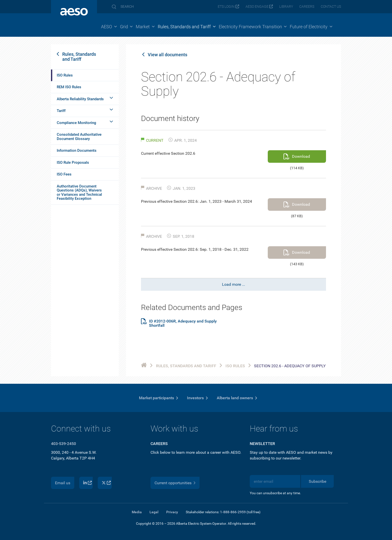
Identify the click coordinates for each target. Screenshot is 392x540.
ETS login (226, 7)
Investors (195, 398)
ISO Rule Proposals (73, 162)
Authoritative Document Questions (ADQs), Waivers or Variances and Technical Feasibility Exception (79, 192)
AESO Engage (257, 7)
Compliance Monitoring (76, 123)
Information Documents (77, 150)
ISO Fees (64, 174)
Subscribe (317, 481)
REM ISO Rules (69, 87)
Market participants (156, 398)
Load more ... (233, 284)
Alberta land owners (235, 398)
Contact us (331, 7)
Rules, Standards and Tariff (79, 57)
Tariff (61, 111)
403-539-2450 (63, 444)
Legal (154, 512)
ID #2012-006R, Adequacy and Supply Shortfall (183, 323)
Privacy (172, 512)
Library (286, 7)
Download (301, 156)
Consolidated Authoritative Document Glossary (79, 137)
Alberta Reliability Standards (80, 99)
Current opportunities (173, 483)
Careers (307, 7)
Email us (63, 483)
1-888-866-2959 (233, 512)
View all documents (167, 55)
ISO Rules (65, 75)
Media (137, 512)
